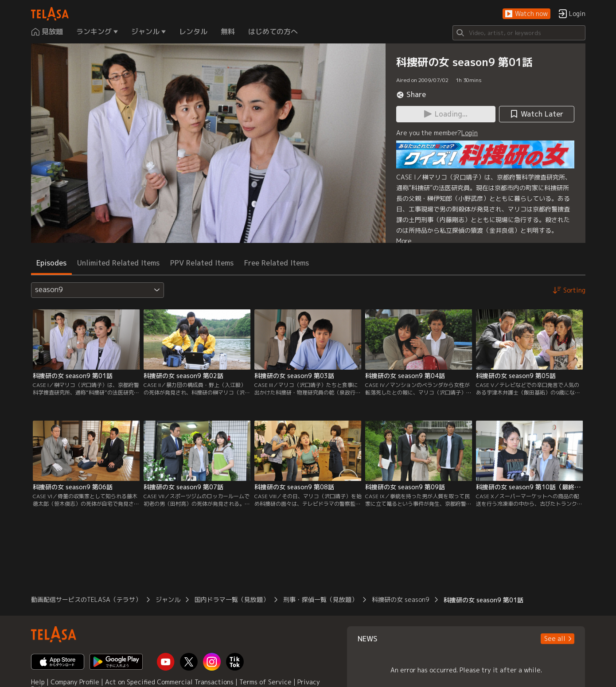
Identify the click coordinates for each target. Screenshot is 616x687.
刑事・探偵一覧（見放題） (320, 599)
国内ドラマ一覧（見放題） (232, 599)
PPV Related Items (202, 263)
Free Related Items (277, 263)
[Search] (519, 33)
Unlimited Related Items (118, 263)
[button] (526, 14)
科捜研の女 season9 (401, 599)
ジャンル (168, 599)
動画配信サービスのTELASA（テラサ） (86, 599)
